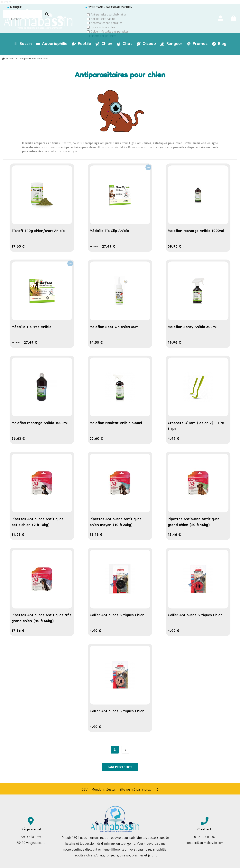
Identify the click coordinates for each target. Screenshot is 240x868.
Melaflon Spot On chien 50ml (114, 327)
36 (18, 439)
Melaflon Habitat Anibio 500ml (116, 423)
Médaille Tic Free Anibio (32, 327)
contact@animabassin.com (205, 843)
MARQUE (16, 7)
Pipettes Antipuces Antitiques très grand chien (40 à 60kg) (41, 618)
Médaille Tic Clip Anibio (109, 231)
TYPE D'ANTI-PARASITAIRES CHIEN (110, 7)
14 (96, 343)
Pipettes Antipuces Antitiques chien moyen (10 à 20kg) (115, 522)
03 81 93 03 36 (205, 837)
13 (96, 535)
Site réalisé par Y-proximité (139, 789)
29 (94, 247)
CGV (85, 789)
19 (174, 343)
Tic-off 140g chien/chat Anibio (38, 231)
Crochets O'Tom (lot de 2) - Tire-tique (197, 426)
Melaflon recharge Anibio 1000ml (196, 231)
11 (18, 535)
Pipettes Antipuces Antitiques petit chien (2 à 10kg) (37, 522)
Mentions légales (104, 789)
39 (175, 247)
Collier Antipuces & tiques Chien (117, 615)
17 (18, 247)
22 (96, 439)
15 (174, 535)
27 (109, 247)
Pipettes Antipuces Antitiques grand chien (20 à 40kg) (194, 522)
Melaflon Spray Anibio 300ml (192, 327)
